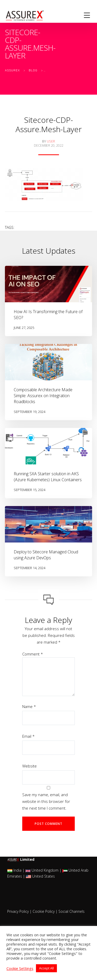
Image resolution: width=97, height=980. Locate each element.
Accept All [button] (46, 968)
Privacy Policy (18, 911)
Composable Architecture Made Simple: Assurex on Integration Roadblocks (43, 396)
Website (29, 766)
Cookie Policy (44, 911)
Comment (33, 654)
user (51, 141)
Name (29, 706)
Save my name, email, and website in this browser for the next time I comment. (46, 801)
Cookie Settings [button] (20, 968)
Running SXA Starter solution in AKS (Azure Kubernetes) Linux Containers (48, 477)
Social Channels (72, 911)
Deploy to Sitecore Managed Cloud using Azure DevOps (46, 555)
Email (28, 736)
